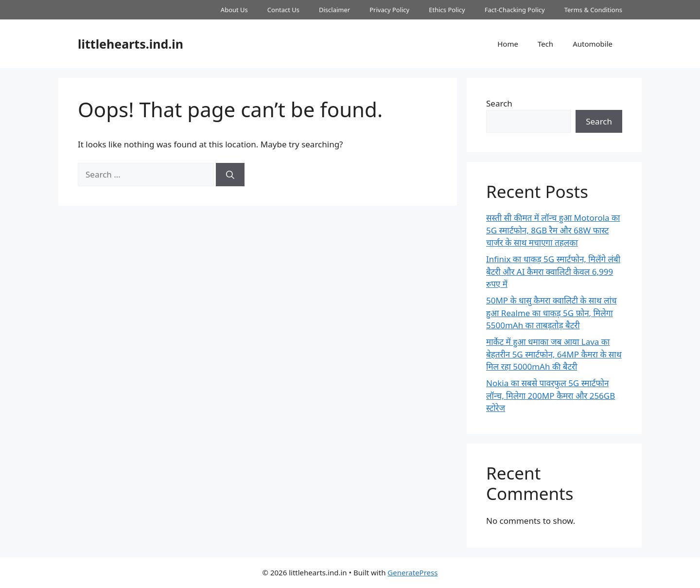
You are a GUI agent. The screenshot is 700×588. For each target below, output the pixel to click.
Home (508, 44)
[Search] (230, 175)
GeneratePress (412, 572)
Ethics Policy (447, 10)
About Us (234, 10)
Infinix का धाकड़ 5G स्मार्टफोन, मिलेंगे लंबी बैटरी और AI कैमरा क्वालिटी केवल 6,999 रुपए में (553, 271)
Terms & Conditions (593, 10)
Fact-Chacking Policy (515, 10)
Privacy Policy (389, 10)
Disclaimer (334, 10)
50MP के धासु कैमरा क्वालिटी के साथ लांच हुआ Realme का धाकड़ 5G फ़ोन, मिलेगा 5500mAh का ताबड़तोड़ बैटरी (551, 313)
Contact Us (283, 10)
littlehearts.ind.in (131, 44)
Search (499, 103)
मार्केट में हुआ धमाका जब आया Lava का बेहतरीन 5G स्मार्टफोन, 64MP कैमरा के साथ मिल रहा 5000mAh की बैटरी (554, 354)
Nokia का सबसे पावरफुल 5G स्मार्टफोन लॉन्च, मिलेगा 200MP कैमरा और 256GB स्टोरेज (551, 395)
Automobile (593, 44)
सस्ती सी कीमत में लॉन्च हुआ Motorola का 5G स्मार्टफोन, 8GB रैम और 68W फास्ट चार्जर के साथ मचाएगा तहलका (553, 230)
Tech (545, 44)
